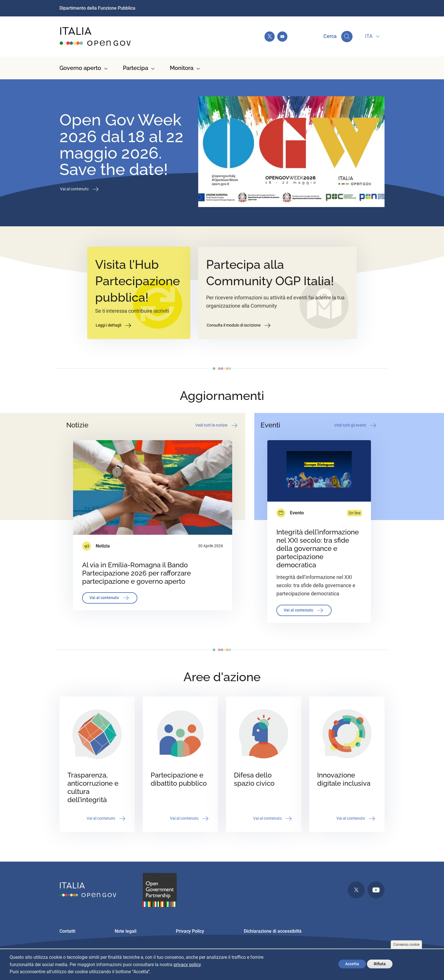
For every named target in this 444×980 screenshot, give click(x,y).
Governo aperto (80, 68)
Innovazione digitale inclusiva (344, 779)
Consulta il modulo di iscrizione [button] (239, 325)
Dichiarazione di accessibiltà (273, 931)
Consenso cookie (406, 945)
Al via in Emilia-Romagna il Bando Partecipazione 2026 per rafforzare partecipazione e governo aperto (136, 573)
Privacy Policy (190, 931)
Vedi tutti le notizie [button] (217, 425)
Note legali (126, 931)
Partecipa (135, 68)
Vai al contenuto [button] (80, 189)
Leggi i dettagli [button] (114, 325)
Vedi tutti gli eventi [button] (356, 425)
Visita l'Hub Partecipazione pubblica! (137, 281)
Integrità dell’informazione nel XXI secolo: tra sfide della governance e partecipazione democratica (318, 548)
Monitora (182, 68)
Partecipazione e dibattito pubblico (179, 779)
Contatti (67, 931)
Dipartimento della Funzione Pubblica (97, 8)
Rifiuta (380, 964)
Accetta (352, 964)
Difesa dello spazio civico (254, 779)
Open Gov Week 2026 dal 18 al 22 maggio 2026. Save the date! (121, 144)
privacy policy (187, 965)
